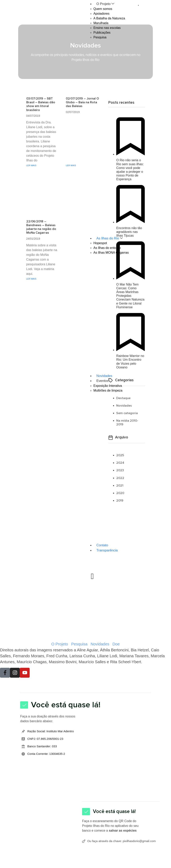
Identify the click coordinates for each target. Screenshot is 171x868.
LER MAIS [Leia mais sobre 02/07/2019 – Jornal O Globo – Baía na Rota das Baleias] (71, 165)
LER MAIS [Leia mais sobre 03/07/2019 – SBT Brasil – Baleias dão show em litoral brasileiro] (31, 165)
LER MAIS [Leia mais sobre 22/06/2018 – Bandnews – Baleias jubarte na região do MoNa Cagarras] (31, 279)
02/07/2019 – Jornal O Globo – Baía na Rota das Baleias (82, 102)
